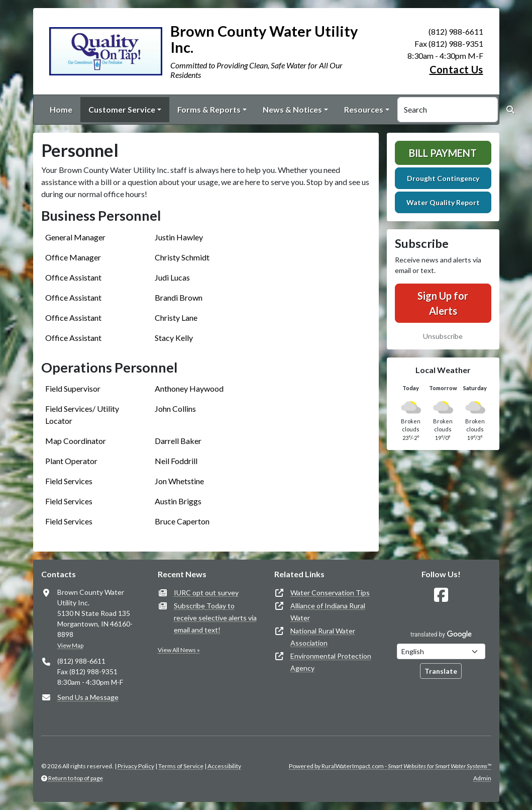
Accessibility (224, 766)
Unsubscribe (443, 336)
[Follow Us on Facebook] (441, 595)
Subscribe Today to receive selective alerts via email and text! (215, 618)
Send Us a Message (88, 697)
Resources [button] (364, 109)
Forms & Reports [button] (209, 109)
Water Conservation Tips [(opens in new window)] (330, 593)
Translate (441, 671)
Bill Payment (443, 153)
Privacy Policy (136, 766)
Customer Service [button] (122, 109)
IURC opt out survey (206, 593)
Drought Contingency (443, 178)
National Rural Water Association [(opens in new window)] (323, 637)
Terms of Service (181, 766)
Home (61, 109)
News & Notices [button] (292, 109)
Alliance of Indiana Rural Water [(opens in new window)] (328, 612)
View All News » (179, 650)
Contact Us (456, 69)
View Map (70, 645)
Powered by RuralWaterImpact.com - (390, 766)
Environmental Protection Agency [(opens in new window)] (331, 662)
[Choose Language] (441, 651)
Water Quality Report (443, 202)
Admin (482, 778)
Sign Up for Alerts (443, 303)
